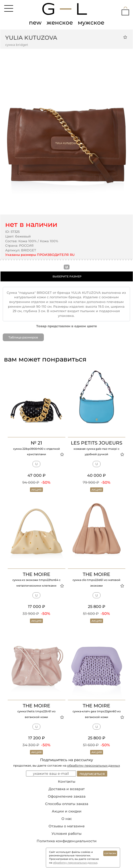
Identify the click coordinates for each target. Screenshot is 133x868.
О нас (67, 819)
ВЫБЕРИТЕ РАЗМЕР (67, 276)
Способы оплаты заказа (67, 804)
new (35, 23)
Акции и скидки (67, 811)
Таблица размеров (23, 337)
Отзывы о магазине (67, 826)
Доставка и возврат (67, 789)
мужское (91, 23)
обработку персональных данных (93, 765)
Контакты (67, 781)
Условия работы (66, 834)
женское (60, 23)
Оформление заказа (67, 796)
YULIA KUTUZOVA (31, 38)
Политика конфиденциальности (67, 841)
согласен (110, 853)
